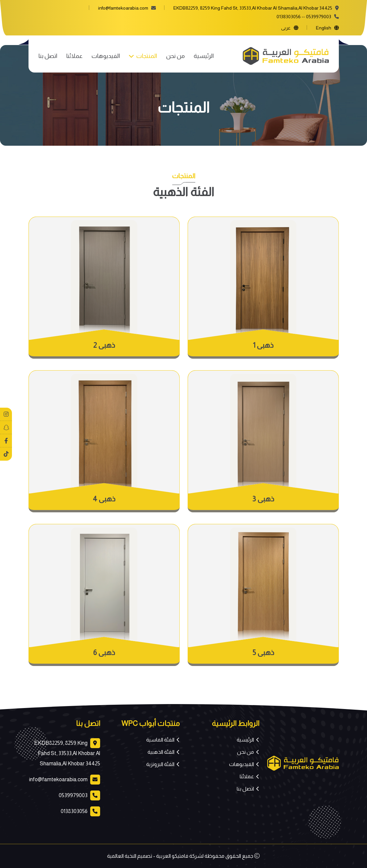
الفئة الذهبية (161, 752)
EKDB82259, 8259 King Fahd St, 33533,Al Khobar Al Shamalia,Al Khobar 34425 (67, 753)
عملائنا (74, 56)
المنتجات (146, 56)
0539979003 (319, 17)
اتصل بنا (48, 56)
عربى (286, 28)
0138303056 (289, 17)
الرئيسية (204, 56)
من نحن (175, 56)
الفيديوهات (106, 56)
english (324, 28)
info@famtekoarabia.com (123, 8)
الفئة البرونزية (160, 764)
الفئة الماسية (160, 740)
